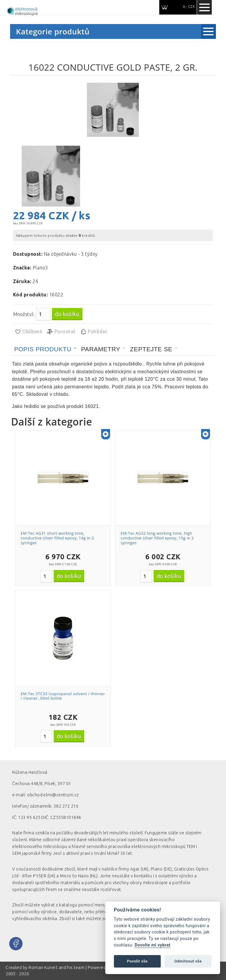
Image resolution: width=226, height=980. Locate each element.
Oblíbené (28, 332)
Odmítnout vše (188, 961)
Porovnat (61, 332)
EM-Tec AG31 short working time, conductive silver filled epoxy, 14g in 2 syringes (57, 538)
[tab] (45, 349)
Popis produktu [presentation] (43, 349)
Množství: (24, 314)
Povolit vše (137, 961)
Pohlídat (94, 332)
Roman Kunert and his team (57, 968)
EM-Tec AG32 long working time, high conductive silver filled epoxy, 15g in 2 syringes (157, 538)
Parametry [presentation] (101, 349)
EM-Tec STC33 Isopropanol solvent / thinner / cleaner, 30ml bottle (63, 696)
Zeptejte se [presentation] (151, 349)
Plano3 (40, 268)
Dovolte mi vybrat (152, 945)
